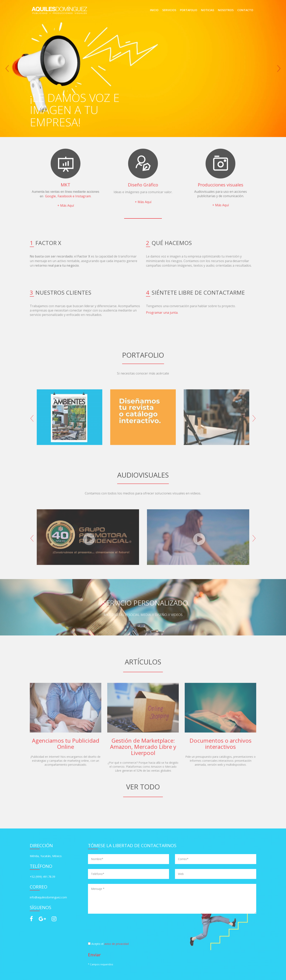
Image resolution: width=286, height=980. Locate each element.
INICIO (154, 10)
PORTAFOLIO (189, 10)
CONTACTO (245, 10)
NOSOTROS (226, 10)
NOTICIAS (208, 10)
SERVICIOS (169, 10)
